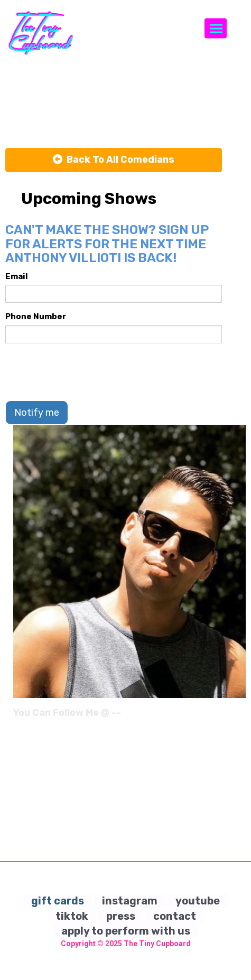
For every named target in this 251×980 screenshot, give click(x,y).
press (121, 916)
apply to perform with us (126, 931)
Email (17, 276)
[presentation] (86, 372)
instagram (130, 901)
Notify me (37, 413)
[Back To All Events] (114, 160)
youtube (198, 901)
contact (175, 916)
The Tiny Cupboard (157, 944)
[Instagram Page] (239, 716)
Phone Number (36, 316)
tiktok (72, 916)
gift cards (58, 901)
